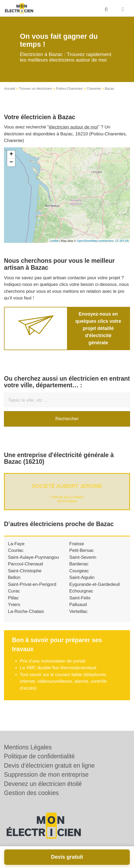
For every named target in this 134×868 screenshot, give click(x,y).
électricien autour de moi (73, 127)
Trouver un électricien (36, 89)
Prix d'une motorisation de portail (53, 661)
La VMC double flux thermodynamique (58, 668)
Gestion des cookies (31, 793)
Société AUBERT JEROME (67, 486)
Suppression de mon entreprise (46, 775)
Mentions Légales (28, 747)
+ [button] (11, 154)
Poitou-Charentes (69, 89)
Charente (94, 89)
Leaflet (54, 241)
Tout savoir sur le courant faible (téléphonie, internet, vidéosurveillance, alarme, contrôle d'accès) (63, 681)
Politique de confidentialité (39, 756)
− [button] (11, 162)
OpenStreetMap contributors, (96, 241)
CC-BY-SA (122, 241)
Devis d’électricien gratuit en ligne (49, 766)
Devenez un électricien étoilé (43, 784)
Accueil (10, 89)
